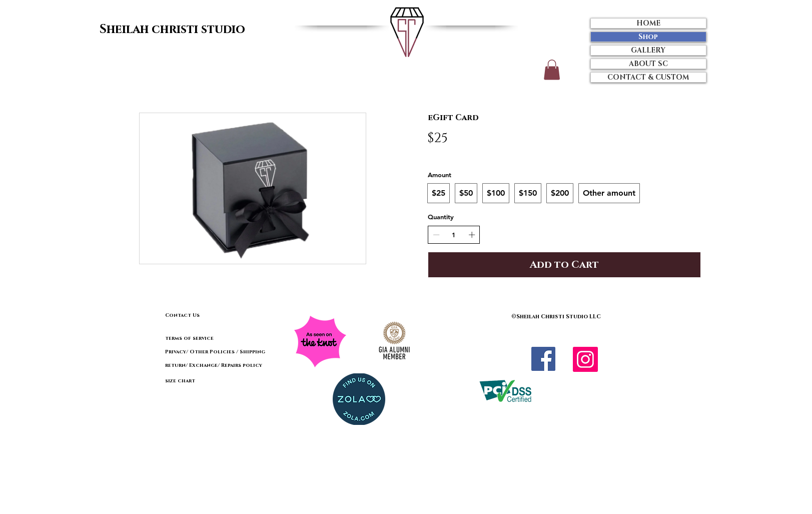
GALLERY (648, 50)
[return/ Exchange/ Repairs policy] (226, 365)
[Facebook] (543, 359)
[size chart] (201, 381)
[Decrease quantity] (436, 235)
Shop (648, 37)
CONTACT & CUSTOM (648, 77)
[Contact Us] (203, 316)
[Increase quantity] (472, 235)
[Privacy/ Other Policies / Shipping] (215, 352)
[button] (552, 70)
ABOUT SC (648, 64)
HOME (648, 23)
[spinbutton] (454, 235)
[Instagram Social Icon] (585, 359)
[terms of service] (219, 339)
